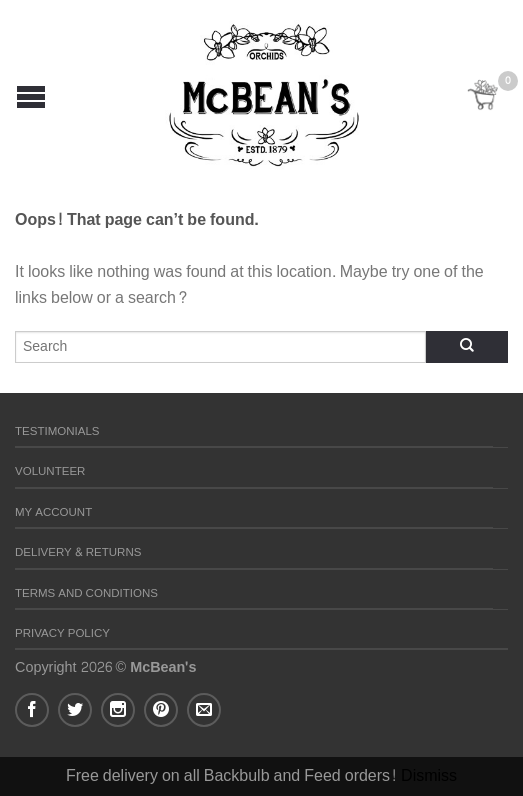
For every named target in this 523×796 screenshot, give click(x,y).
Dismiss (429, 775)
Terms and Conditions (86, 593)
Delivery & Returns (78, 552)
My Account (53, 512)
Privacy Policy (62, 633)
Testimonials (57, 431)
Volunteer (50, 471)
